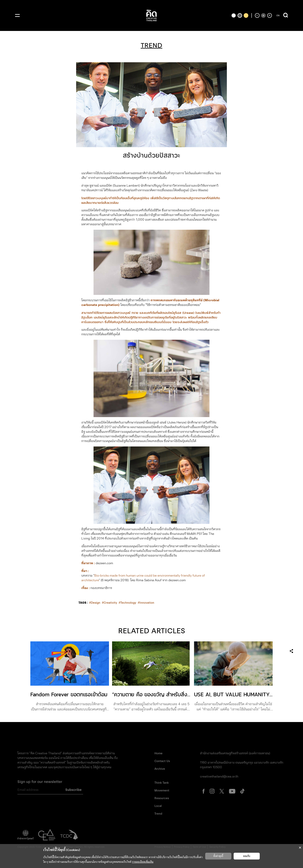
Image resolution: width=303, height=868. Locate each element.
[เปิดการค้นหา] (286, 15)
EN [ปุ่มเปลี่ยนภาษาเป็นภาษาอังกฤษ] (278, 15)
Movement (162, 790)
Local (158, 806)
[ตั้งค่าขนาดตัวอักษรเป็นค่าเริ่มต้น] (263, 15)
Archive (160, 769)
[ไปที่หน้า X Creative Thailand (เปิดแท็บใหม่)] (222, 791)
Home (158, 753)
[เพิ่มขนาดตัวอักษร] (270, 15)
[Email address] (40, 790)
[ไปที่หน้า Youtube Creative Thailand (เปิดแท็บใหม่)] (232, 791)
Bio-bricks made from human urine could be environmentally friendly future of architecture (143, 578)
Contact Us (162, 761)
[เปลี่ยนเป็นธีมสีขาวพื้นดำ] (234, 15)
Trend (158, 814)
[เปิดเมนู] (17, 15)
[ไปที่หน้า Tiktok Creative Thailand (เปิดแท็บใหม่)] (242, 791)
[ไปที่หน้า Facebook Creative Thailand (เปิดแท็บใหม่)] (204, 791)
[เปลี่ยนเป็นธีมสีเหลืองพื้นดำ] (246, 15)
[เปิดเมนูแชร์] (291, 651)
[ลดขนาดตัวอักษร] (257, 15)
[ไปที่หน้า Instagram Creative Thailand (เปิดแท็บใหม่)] (212, 791)
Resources (162, 798)
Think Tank (162, 783)
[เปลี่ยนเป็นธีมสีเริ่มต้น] (240, 15)
